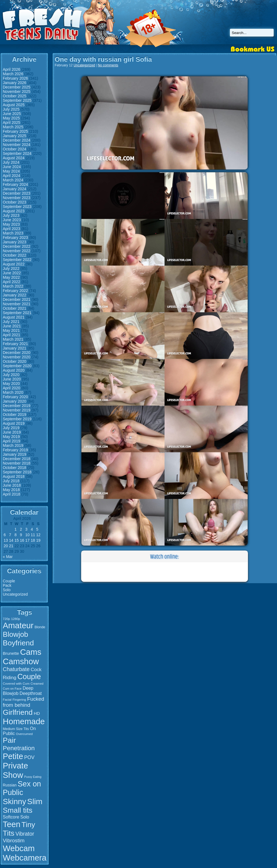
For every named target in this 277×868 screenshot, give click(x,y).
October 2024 (15, 149)
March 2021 (13, 339)
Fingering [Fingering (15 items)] (19, 699)
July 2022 (11, 269)
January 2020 (15, 401)
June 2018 (12, 485)
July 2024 (11, 162)
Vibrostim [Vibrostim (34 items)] (14, 840)
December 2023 (17, 193)
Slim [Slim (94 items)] (35, 801)
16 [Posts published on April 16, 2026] (22, 540)
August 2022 (14, 264)
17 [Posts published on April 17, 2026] (27, 540)
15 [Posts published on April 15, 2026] (17, 540)
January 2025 (15, 136)
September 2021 (17, 313)
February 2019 (15, 450)
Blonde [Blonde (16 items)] (40, 627)
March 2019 (13, 445)
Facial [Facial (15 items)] (7, 699)
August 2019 (14, 423)
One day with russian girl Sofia (103, 59)
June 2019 (12, 432)
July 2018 (11, 481)
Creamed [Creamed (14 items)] (37, 684)
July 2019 (11, 428)
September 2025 (17, 100)
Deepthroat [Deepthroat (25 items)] (31, 693)
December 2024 (17, 140)
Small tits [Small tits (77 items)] (18, 810)
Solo (7, 590)
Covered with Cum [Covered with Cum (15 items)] (16, 683)
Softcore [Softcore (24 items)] (11, 817)
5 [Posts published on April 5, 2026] (37, 529)
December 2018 (17, 459)
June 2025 (12, 114)
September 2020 (17, 366)
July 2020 (11, 375)
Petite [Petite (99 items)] (13, 756)
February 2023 (15, 238)
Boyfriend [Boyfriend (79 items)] (18, 643)
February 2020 (15, 397)
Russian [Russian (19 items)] (10, 785)
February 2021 (15, 344)
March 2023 (13, 233)
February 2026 (15, 78)
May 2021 (11, 330)
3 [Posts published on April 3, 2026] (26, 529)
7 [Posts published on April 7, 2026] (10, 535)
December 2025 (17, 87)
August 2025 (14, 105)
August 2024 (14, 158)
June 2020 (12, 379)
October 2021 (15, 308)
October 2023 (15, 202)
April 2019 (11, 441)
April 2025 (11, 122)
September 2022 (17, 260)
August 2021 (14, 317)
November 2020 (17, 357)
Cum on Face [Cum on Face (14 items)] (12, 689)
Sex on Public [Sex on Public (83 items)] (22, 788)
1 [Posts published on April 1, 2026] (16, 529)
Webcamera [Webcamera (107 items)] (25, 858)
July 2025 (11, 109)
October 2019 (15, 415)
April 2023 (11, 229)
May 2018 (11, 490)
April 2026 (11, 69)
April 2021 (11, 335)
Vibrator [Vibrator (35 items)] (25, 834)
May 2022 (11, 277)
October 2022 (15, 255)
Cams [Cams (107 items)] (31, 652)
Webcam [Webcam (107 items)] (19, 848)
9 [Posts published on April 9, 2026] (21, 535)
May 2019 (11, 437)
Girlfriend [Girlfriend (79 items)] (18, 712)
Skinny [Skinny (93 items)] (14, 801)
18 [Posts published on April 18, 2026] (33, 540)
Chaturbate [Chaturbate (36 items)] (16, 669)
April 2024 (11, 176)
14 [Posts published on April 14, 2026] (11, 540)
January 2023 (15, 242)
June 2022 (12, 273)
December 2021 (17, 299)
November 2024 (17, 145)
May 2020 (11, 384)
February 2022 (15, 291)
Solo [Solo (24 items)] (25, 817)
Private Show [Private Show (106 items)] (15, 770)
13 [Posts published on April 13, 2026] (6, 540)
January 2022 (15, 295)
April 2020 (11, 388)
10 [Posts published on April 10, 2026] (27, 535)
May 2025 (11, 118)
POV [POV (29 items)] (29, 757)
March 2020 (13, 392)
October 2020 (15, 361)
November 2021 (17, 304)
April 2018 (11, 494)
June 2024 (12, 167)
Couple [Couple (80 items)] (29, 677)
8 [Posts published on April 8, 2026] (16, 535)
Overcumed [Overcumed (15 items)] (24, 734)
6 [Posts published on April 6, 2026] (5, 535)
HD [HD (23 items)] (37, 713)
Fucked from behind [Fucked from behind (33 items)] (23, 702)
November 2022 (17, 251)
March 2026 (13, 74)
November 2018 (17, 463)
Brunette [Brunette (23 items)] (11, 653)
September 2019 (17, 419)
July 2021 (11, 322)
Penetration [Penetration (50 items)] (19, 748)
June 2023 (12, 220)
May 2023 (11, 224)
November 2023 (17, 198)
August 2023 (14, 211)
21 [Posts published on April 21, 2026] (11, 546)
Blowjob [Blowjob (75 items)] (16, 634)
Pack (7, 585)
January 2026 (15, 83)
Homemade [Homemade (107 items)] (24, 721)
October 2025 (15, 96)
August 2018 (14, 476)
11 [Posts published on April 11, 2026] (33, 535)
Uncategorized (15, 594)
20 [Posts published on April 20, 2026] (6, 546)
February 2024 (15, 184)
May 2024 (11, 171)
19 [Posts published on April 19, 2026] (38, 540)
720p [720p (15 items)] (6, 619)
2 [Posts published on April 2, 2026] (21, 529)
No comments (108, 65)
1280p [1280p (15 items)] (16, 619)
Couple (9, 581)
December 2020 (17, 353)
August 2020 (14, 370)
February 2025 (15, 131)
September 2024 (17, 153)
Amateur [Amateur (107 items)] (18, 625)
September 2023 (17, 207)
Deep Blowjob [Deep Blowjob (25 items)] (18, 691)
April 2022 (11, 282)
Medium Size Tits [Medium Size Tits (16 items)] (16, 729)
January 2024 (15, 189)
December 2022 (17, 246)
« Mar (8, 557)
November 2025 (17, 92)
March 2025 (13, 127)
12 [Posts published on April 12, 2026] (38, 535)
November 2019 (17, 410)
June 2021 (12, 326)
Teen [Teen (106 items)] (12, 824)
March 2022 (13, 286)
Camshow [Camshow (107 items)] (21, 661)
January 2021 (15, 348)
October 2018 (15, 468)
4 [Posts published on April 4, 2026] (32, 529)
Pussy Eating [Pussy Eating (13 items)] (33, 777)
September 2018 (17, 472)
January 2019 (15, 454)
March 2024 (13, 180)
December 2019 (17, 406)
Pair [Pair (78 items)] (9, 740)
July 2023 (11, 215)
